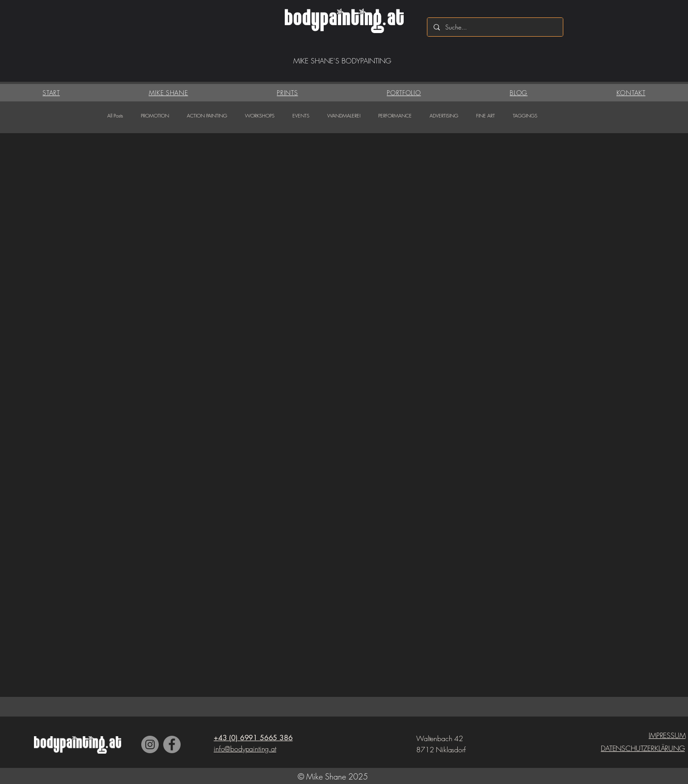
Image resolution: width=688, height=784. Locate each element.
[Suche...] (495, 27)
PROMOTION (155, 115)
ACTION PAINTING (207, 115)
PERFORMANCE (395, 115)
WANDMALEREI (344, 115)
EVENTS (301, 115)
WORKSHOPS (260, 115)
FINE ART (485, 115)
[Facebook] (172, 744)
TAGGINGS (525, 115)
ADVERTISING (444, 115)
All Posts (115, 115)
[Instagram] (150, 744)
